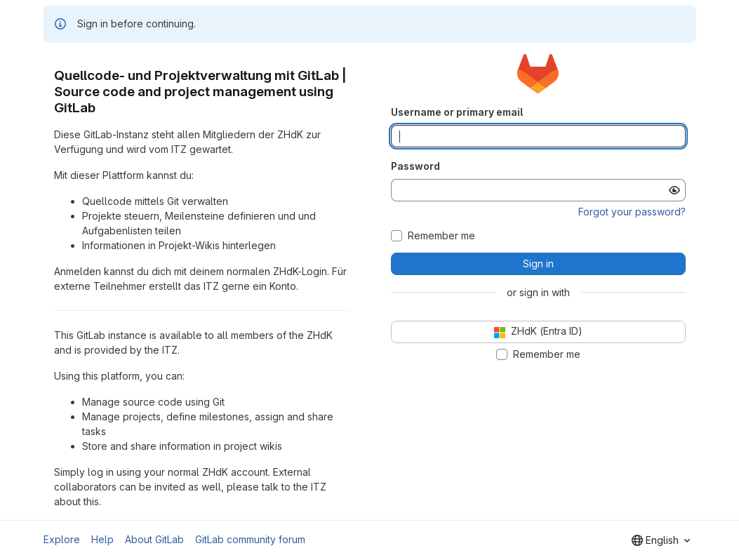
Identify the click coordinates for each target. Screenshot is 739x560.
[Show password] (674, 190)
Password (415, 166)
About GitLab (154, 539)
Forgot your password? (632, 212)
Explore (62, 539)
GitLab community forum (250, 539)
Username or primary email (457, 112)
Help (102, 539)
